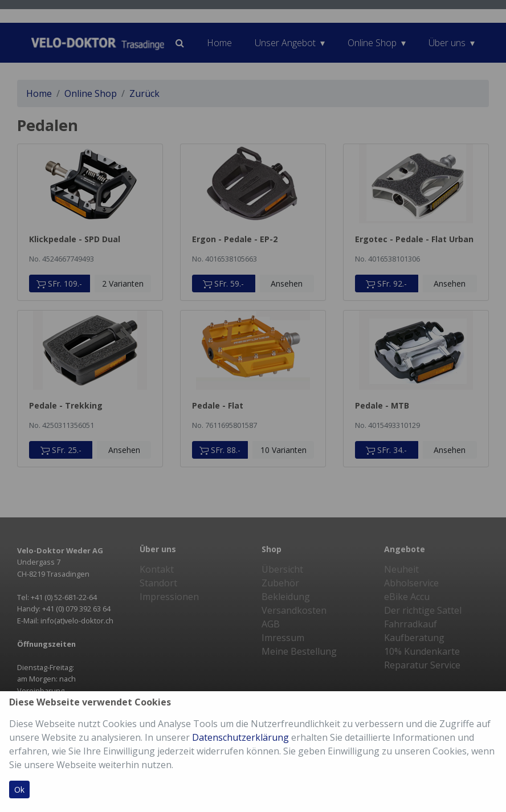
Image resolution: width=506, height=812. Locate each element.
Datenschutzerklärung (240, 737)
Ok (19, 789)
